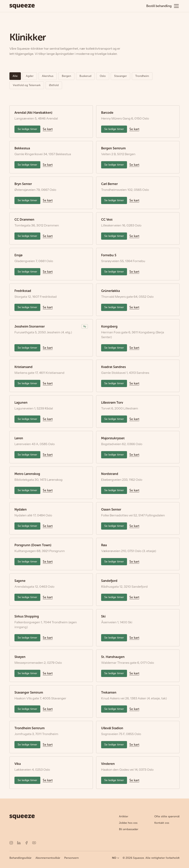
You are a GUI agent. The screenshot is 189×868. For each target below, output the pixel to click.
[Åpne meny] (176, 6)
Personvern (71, 858)
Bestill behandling (159, 6)
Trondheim (142, 76)
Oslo (103, 76)
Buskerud (85, 76)
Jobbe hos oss (128, 823)
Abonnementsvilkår (48, 858)
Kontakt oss (162, 823)
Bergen (66, 76)
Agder (30, 76)
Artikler (124, 816)
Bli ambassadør (129, 829)
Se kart (48, 129)
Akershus (48, 76)
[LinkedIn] (19, 843)
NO (116, 858)
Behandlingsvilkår (20, 858)
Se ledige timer (27, 129)
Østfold (54, 85)
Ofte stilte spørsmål (167, 816)
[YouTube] (34, 843)
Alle (15, 76)
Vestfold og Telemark (27, 85)
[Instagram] (11, 843)
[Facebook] (26, 843)
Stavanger (120, 76)
